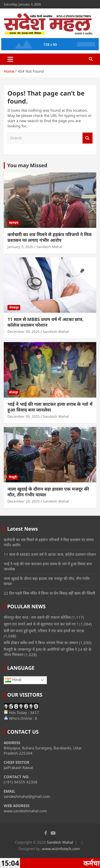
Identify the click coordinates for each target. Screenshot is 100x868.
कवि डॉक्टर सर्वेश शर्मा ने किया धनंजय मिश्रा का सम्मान (41, 643)
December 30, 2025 (24, 332)
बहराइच (14, 223)
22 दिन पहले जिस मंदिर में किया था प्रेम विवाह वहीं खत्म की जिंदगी (50, 593)
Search (88, 138)
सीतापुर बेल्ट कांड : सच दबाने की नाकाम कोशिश (37, 617)
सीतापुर (13, 392)
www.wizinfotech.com (61, 849)
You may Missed (27, 165)
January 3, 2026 (20, 247)
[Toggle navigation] (10, 59)
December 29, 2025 (24, 501)
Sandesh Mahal (49, 247)
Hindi (13, 680)
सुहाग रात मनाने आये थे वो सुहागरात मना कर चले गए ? (41, 624)
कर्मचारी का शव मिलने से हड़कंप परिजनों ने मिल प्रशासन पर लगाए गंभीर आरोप (50, 237)
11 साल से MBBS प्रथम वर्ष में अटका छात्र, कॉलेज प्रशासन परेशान (46, 322)
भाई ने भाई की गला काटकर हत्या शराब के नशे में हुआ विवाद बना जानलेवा (50, 407)
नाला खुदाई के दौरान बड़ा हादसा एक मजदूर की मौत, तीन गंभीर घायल (48, 492)
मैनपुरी (13, 477)
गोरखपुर (14, 307)
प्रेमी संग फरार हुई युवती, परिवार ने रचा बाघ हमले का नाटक (44, 631)
